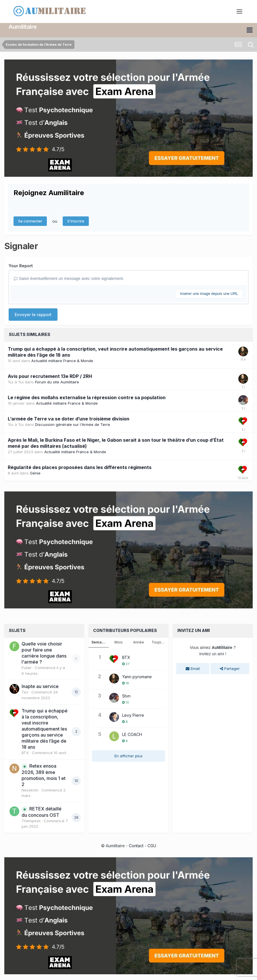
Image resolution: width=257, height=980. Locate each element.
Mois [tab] (119, 642)
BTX (25, 753)
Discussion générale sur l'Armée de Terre (73, 424)
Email (193, 668)
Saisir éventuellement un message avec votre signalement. (69, 278)
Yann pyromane (137, 677)
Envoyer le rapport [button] (33, 315)
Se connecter (30, 221)
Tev (25, 692)
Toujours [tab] (159, 642)
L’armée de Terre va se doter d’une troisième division (69, 419)
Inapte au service (40, 686)
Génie (35, 473)
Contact (136, 846)
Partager (230, 668)
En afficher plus (128, 756)
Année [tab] (139, 642)
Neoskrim (30, 790)
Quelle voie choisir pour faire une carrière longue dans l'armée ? (44, 653)
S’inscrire (76, 221)
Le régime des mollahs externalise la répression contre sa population (87, 397)
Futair (27, 668)
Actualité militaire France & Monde (62, 361)
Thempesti (31, 821)
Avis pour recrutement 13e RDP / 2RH (50, 376)
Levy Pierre (133, 715)
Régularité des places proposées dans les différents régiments (80, 467)
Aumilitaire (23, 27)
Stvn (126, 696)
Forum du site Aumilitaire (57, 382)
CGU (152, 846)
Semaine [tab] (99, 642)
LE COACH (132, 734)
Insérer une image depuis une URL (209, 294)
